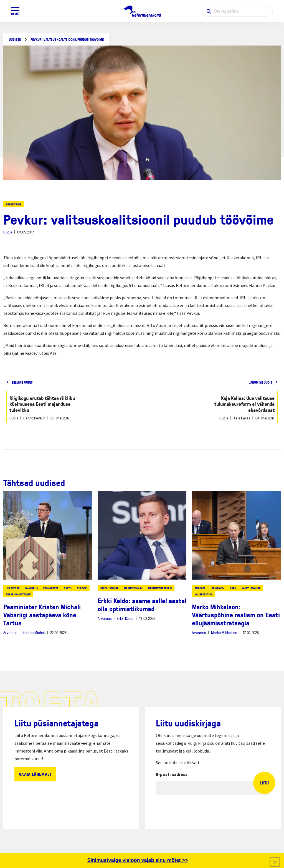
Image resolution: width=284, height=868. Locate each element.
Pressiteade (14, 204)
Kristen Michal (34, 632)
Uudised (15, 40)
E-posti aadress (172, 774)
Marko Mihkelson (224, 632)
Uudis (8, 232)
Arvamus (10, 632)
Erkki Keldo (125, 618)
